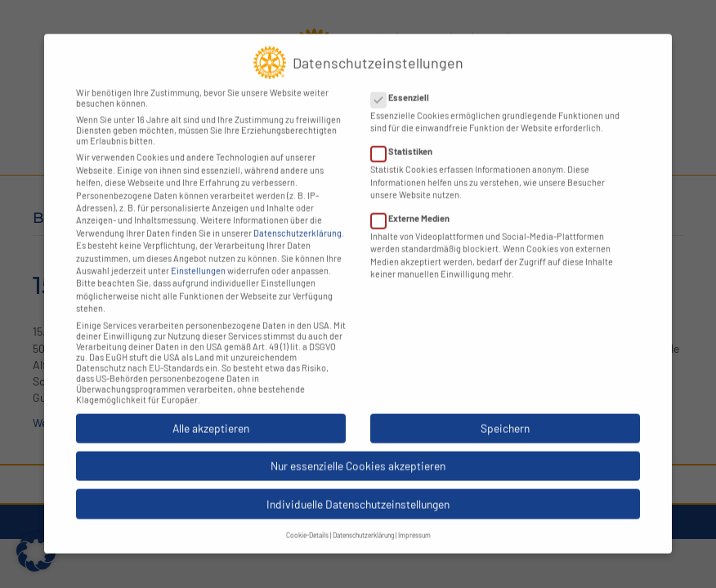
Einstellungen (198, 256)
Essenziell (405, 82)
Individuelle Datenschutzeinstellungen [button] (358, 489)
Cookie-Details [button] (307, 520)
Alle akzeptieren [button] (211, 413)
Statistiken (407, 137)
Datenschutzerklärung (298, 218)
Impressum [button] (414, 520)
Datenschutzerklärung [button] (363, 520)
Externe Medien (415, 203)
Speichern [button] (505, 413)
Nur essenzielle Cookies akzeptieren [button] (358, 451)
